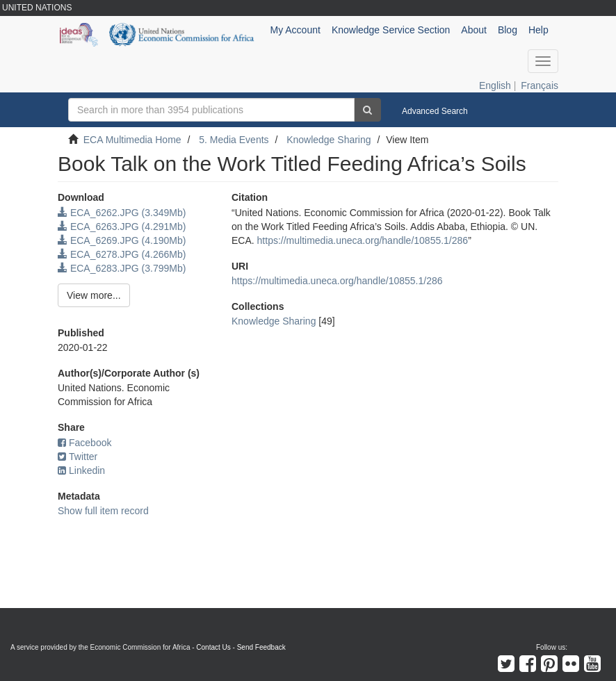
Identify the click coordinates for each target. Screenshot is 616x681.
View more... (94, 295)
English (495, 85)
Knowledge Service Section (391, 30)
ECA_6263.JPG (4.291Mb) (122, 227)
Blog (508, 30)
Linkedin (81, 470)
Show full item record (103, 511)
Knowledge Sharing (329, 140)
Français (540, 85)
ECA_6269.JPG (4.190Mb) (122, 240)
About (474, 30)
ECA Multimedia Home (132, 140)
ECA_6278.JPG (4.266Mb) (122, 254)
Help (538, 30)
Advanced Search (435, 111)
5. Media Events (234, 140)
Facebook (84, 443)
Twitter (78, 457)
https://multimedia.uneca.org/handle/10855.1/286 (363, 240)
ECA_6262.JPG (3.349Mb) (122, 213)
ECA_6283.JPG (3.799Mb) (122, 268)
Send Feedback (261, 647)
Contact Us (213, 647)
